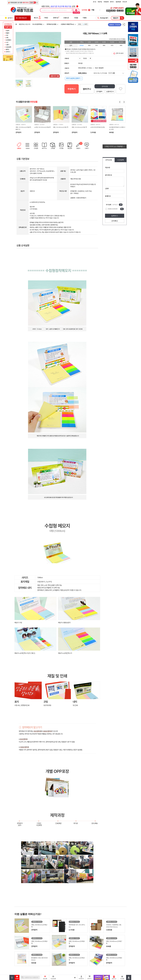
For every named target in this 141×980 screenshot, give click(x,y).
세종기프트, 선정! (60, 6)
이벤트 (85, 18)
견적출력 (99, 91)
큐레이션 (56, 18)
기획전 (46, 18)
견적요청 (105, 86)
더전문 (76, 18)
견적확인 (115, 221)
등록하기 (115, 216)
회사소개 (125, 2)
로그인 (95, 2)
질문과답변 (118, 2)
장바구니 (112, 2)
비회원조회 (106, 2)
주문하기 (72, 89)
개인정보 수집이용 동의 (113, 209)
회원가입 (100, 2)
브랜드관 (66, 18)
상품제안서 (110, 91)
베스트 (37, 18)
